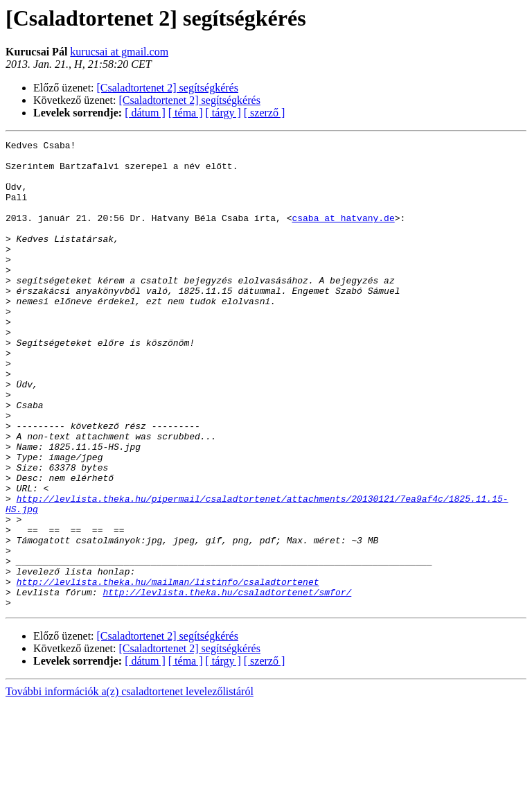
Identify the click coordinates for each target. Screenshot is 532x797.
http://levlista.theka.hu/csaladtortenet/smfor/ (227, 683)
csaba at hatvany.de (343, 234)
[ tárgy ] (223, 113)
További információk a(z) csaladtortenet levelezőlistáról (130, 785)
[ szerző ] (265, 113)
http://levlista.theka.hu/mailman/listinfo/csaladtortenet (168, 671)
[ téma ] (186, 113)
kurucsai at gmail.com (119, 52)
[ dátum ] (145, 113)
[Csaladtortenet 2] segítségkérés (168, 88)
